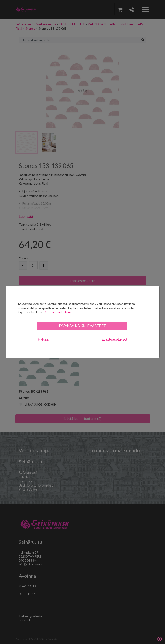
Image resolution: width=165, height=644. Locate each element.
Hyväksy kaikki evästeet (82, 326)
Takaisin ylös (159, 639)
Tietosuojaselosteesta (58, 312)
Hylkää (43, 339)
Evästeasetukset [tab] (114, 339)
